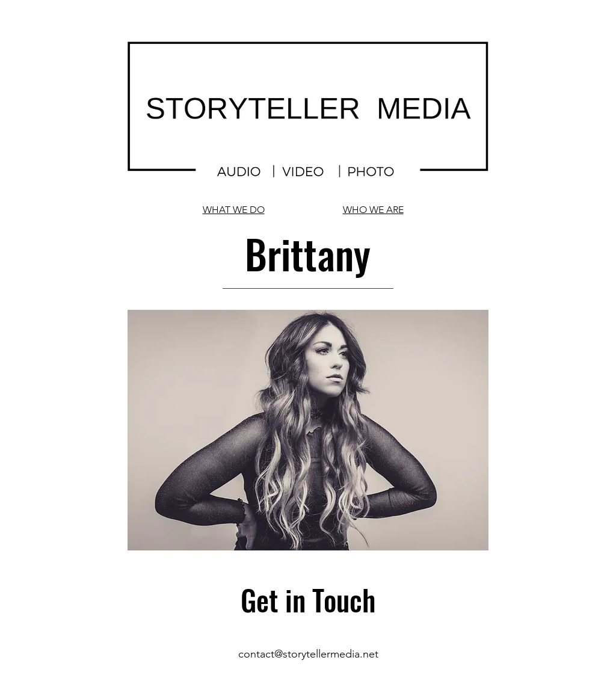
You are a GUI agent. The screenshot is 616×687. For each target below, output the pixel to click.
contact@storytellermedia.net (308, 654)
